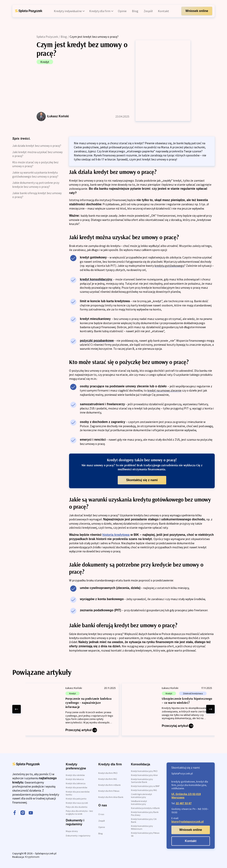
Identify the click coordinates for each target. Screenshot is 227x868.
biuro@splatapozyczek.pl (188, 822)
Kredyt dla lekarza (75, 779)
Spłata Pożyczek (47, 37)
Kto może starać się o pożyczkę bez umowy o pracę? (35, 164)
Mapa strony (72, 831)
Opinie (102, 827)
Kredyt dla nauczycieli (77, 803)
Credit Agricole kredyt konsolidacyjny (141, 796)
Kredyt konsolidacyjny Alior (144, 775)
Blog (64, 37)
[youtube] (31, 813)
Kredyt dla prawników (77, 787)
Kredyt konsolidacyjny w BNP (145, 786)
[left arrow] (17, 709)
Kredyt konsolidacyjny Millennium (142, 827)
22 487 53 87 (184, 803)
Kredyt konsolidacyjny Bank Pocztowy (145, 813)
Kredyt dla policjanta (76, 799)
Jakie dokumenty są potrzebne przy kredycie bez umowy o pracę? (36, 185)
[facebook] (15, 813)
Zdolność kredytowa (193, 693)
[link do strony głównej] (28, 11)
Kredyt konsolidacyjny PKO (144, 771)
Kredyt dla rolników (75, 775)
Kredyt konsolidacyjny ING (144, 790)
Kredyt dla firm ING (108, 779)
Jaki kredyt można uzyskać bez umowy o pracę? (37, 154)
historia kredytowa (116, 535)
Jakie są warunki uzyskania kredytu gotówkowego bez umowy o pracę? (35, 174)
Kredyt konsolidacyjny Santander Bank (142, 781)
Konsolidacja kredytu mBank (145, 808)
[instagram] (23, 813)
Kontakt (191, 841)
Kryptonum (32, 857)
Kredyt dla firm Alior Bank (111, 797)
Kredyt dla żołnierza (76, 783)
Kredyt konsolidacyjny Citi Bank (144, 820)
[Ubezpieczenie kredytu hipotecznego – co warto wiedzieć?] (168, 709)
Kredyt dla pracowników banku (78, 793)
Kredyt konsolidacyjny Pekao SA (145, 834)
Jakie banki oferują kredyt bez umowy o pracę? (37, 195)
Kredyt (45, 62)
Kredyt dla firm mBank (109, 785)
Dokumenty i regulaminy (78, 836)
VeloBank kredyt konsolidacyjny (139, 803)
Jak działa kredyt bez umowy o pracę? (37, 146)
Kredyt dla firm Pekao (109, 791)
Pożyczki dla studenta (77, 807)
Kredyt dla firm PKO (108, 773)
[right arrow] (210, 709)
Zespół (101, 821)
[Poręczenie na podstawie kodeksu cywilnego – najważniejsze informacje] (72, 709)
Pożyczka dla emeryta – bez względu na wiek (79, 812)
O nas (101, 814)
